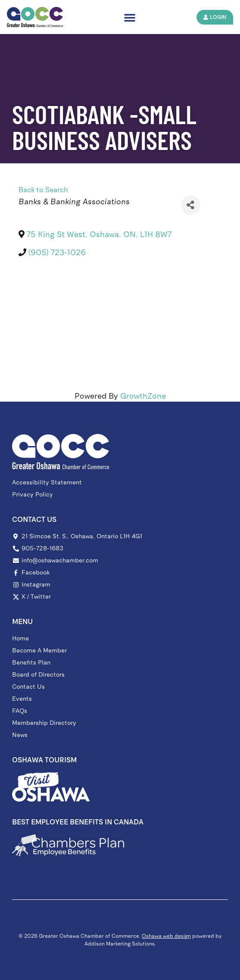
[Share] (191, 205)
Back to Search (43, 190)
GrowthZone (143, 396)
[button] (130, 17)
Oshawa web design (166, 936)
